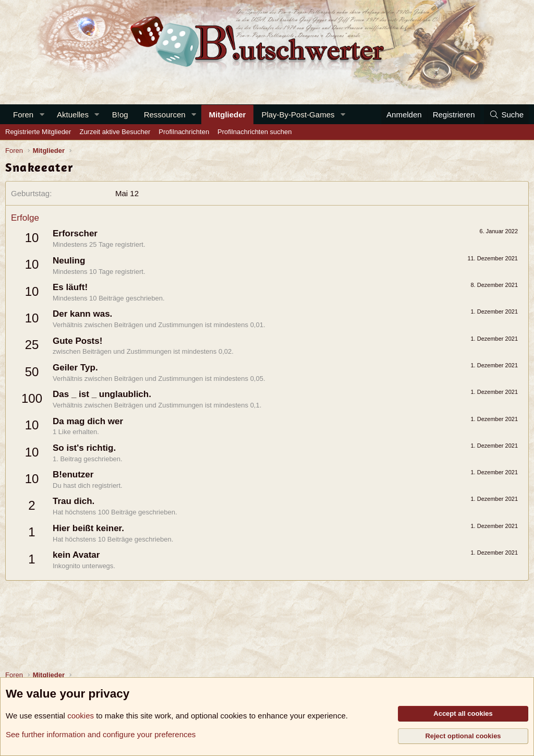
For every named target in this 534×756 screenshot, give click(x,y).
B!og (120, 115)
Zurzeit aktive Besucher (115, 132)
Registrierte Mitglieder (38, 132)
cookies (81, 716)
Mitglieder (228, 115)
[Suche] (506, 115)
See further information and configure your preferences (101, 734)
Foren (23, 115)
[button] (42, 115)
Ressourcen (165, 115)
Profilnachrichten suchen (254, 132)
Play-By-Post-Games (298, 115)
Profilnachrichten (184, 132)
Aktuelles (73, 115)
